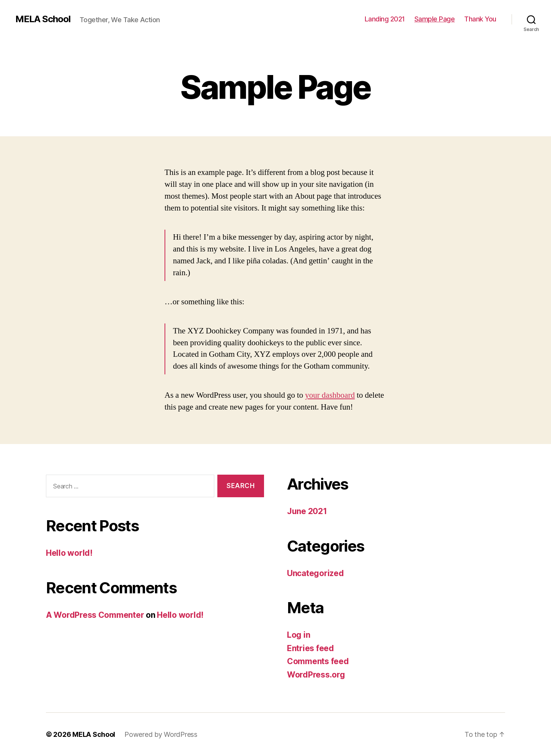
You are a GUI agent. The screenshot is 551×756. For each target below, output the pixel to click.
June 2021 (307, 511)
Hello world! (69, 553)
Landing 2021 (385, 19)
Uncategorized (315, 573)
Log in (298, 635)
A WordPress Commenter (95, 615)
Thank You (480, 19)
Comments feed (318, 661)
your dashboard (330, 395)
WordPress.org (316, 675)
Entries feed (311, 648)
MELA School (43, 19)
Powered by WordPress (161, 734)
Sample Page (435, 19)
